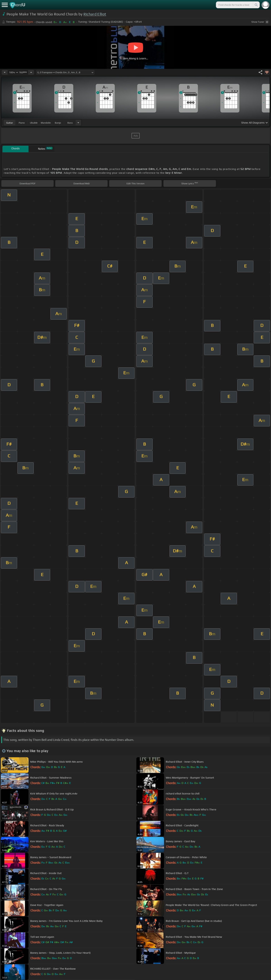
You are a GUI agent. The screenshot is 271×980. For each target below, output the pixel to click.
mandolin (46, 123)
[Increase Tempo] (31, 72)
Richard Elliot (95, 14)
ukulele (34, 123)
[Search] (256, 5)
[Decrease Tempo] (5, 72)
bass (70, 123)
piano (22, 123)
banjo (58, 123)
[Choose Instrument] (78, 123)
